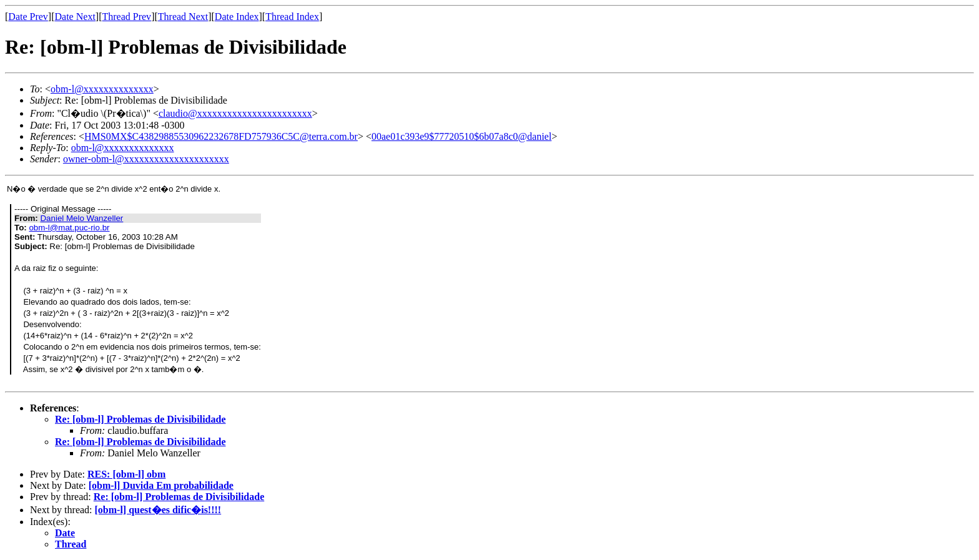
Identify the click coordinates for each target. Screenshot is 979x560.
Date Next (75, 17)
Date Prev (28, 17)
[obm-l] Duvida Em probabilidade (161, 485)
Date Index (237, 17)
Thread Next (183, 17)
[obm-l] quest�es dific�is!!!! (158, 510)
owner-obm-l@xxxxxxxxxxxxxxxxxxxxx (146, 159)
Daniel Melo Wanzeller (81, 218)
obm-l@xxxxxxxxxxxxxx (102, 89)
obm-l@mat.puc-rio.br (69, 228)
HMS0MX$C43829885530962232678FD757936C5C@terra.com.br (221, 136)
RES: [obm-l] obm (126, 474)
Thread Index (292, 17)
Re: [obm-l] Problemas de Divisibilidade (140, 419)
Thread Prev (126, 17)
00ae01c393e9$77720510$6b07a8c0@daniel (461, 136)
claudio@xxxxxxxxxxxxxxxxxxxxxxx (235, 113)
